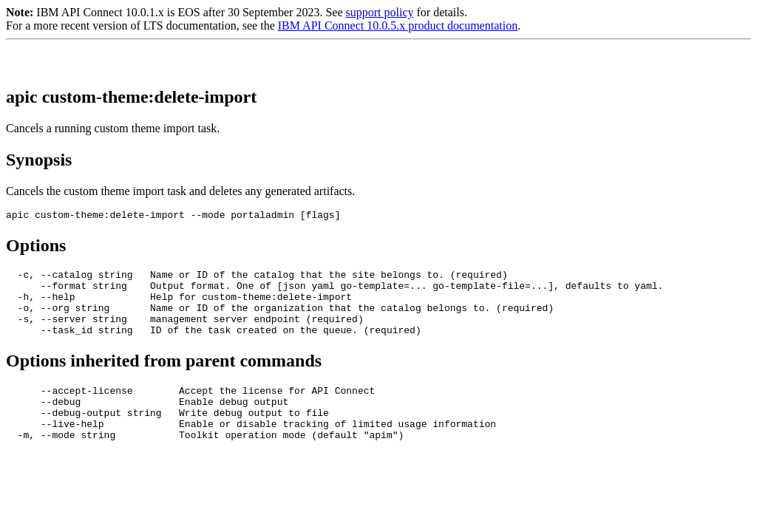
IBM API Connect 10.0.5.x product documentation (398, 25)
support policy (379, 12)
